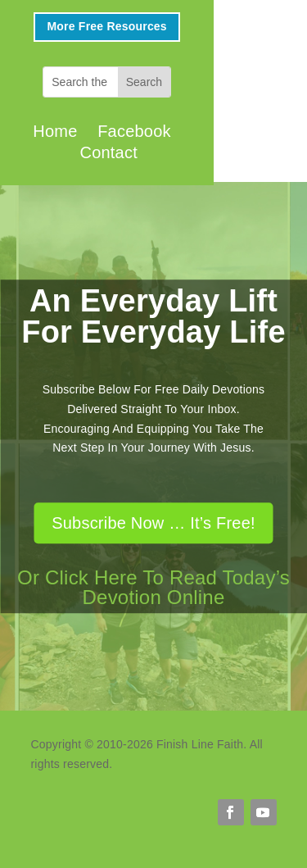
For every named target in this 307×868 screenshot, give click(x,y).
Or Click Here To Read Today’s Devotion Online (153, 587)
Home (55, 131)
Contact (109, 152)
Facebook (134, 131)
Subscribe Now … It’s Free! (153, 523)
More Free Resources (106, 26)
